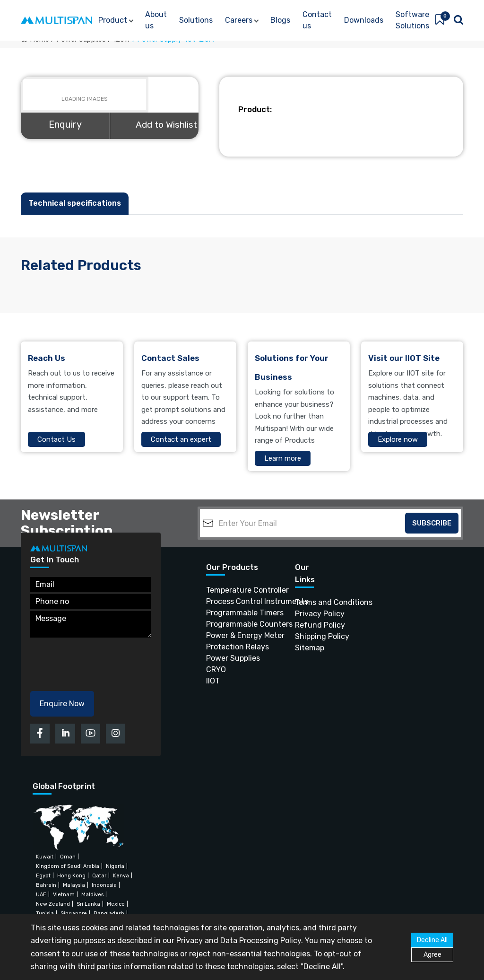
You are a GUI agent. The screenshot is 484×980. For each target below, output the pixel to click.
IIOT (213, 681)
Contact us (317, 20)
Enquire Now (62, 704)
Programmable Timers (233, 613)
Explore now (398, 439)
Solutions (196, 20)
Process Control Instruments (233, 601)
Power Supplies (233, 658)
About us (156, 20)
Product (113, 20)
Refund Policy (308, 625)
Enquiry (65, 124)
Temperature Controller (233, 590)
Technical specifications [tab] (75, 203)
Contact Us (56, 439)
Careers (239, 20)
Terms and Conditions (308, 602)
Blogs (280, 20)
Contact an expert (181, 439)
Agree (432, 955)
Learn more (283, 458)
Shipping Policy (308, 636)
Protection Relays (233, 647)
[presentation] (102, 661)
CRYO (216, 669)
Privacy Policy (308, 614)
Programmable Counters (233, 624)
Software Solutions (412, 20)
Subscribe (432, 523)
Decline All (432, 940)
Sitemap (308, 648)
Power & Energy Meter (233, 635)
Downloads (364, 20)
